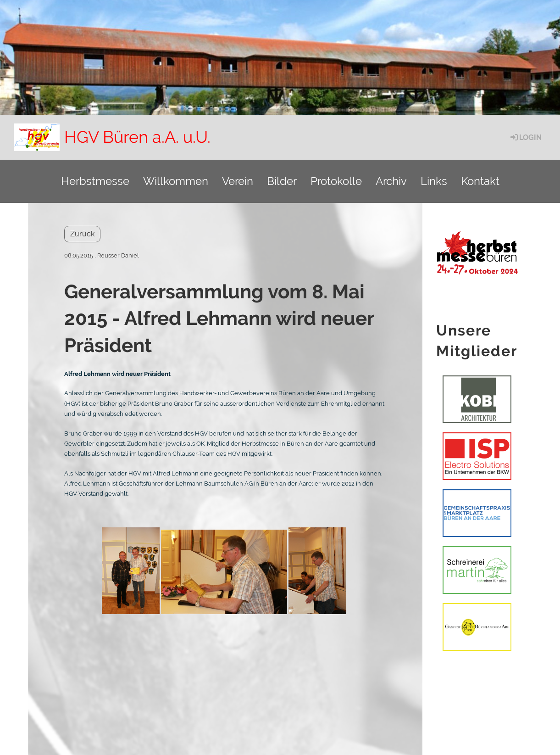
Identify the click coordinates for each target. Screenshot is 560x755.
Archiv (391, 181)
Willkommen (176, 181)
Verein (238, 181)
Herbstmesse (95, 181)
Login (525, 137)
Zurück (82, 234)
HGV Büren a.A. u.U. (137, 137)
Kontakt (480, 181)
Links (434, 181)
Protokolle (336, 181)
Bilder (282, 181)
